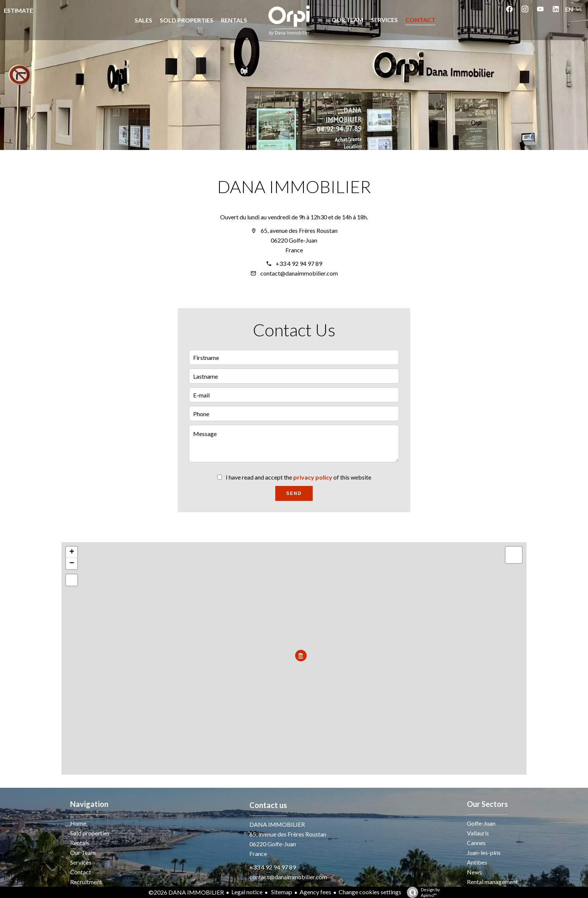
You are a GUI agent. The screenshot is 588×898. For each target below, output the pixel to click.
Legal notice (247, 892)
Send (294, 493)
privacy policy (313, 477)
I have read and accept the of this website (298, 477)
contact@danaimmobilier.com (299, 273)
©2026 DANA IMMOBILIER (186, 892)
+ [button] (72, 552)
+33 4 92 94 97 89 (299, 263)
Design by (421, 892)
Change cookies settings (370, 892)
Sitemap (281, 892)
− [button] (72, 564)
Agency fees (315, 892)
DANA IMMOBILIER (294, 187)
